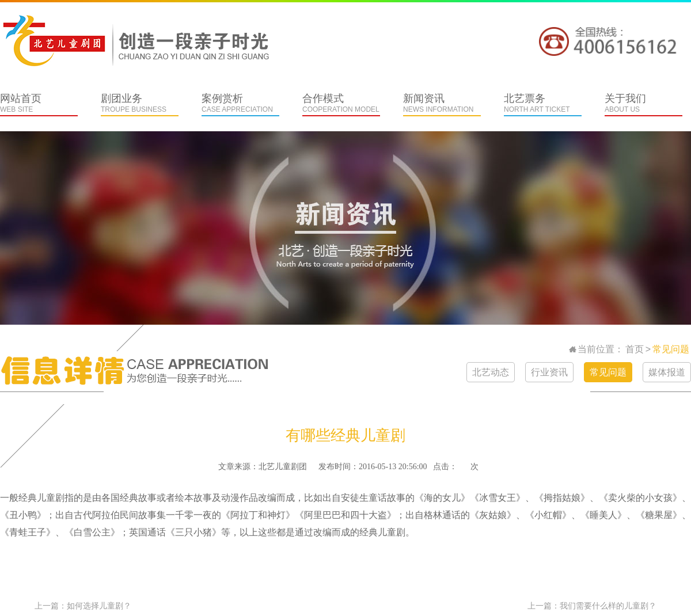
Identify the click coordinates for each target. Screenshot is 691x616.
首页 (635, 349)
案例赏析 (240, 104)
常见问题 (671, 349)
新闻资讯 (442, 104)
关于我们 (643, 104)
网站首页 (39, 104)
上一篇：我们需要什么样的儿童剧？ (592, 606)
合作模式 (341, 104)
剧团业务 (140, 104)
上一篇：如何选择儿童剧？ (83, 606)
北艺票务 (543, 104)
